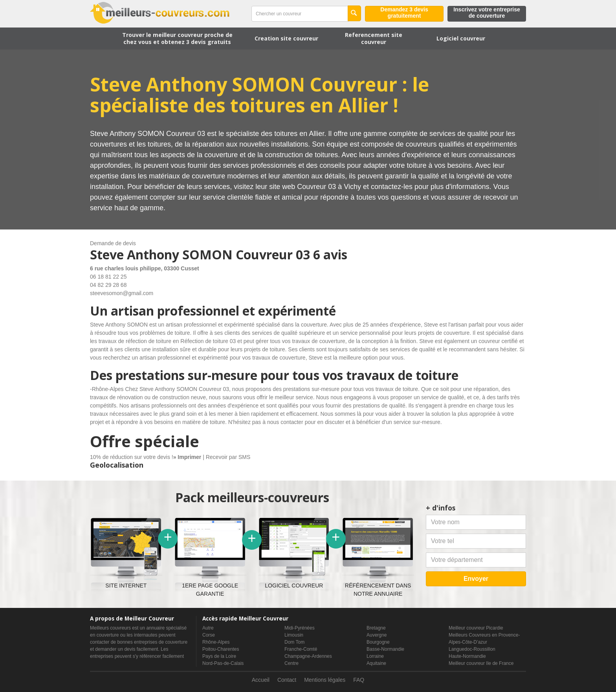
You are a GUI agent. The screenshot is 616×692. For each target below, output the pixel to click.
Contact (287, 680)
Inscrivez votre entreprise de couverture (487, 13)
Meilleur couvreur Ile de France (481, 663)
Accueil (261, 680)
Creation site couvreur (286, 38)
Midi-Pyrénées (300, 628)
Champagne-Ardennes (308, 656)
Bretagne (376, 628)
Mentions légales (325, 680)
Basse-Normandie (385, 649)
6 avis (330, 254)
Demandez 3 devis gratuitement (404, 13)
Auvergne (377, 635)
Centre (291, 663)
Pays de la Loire (219, 656)
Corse (209, 635)
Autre (208, 628)
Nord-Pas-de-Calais (223, 663)
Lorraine (375, 656)
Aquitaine (376, 663)
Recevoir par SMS (228, 457)
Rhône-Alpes (216, 642)
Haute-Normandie (467, 656)
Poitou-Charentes (221, 649)
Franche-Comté (301, 649)
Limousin (294, 635)
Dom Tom (294, 642)
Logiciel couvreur (461, 38)
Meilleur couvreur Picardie (476, 628)
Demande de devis (113, 243)
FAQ (359, 680)
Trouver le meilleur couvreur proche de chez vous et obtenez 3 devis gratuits (177, 38)
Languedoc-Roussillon (472, 649)
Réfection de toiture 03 (208, 341)
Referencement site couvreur (374, 38)
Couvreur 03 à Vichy (329, 187)
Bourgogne (378, 642)
